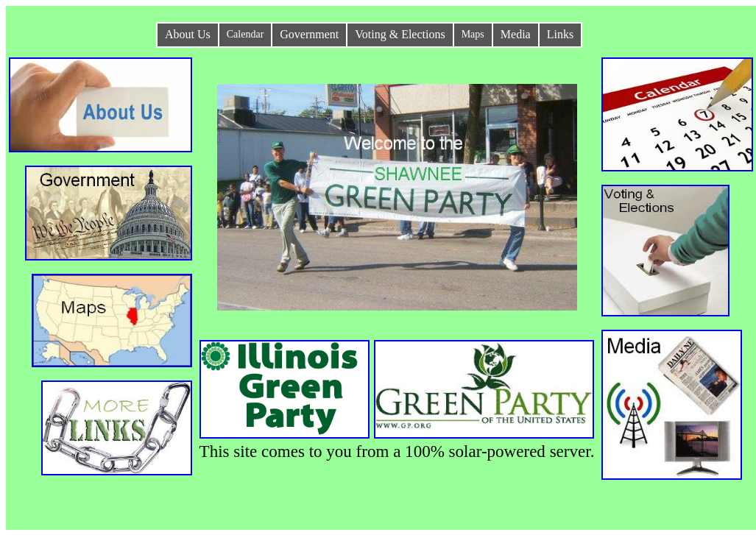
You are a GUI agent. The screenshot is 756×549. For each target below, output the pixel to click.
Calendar (245, 34)
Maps (473, 34)
